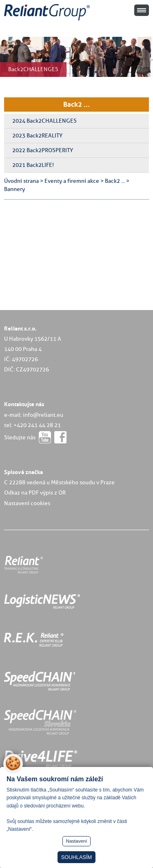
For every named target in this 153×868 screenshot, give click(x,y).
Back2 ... (76, 104)
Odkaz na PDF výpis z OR (35, 492)
